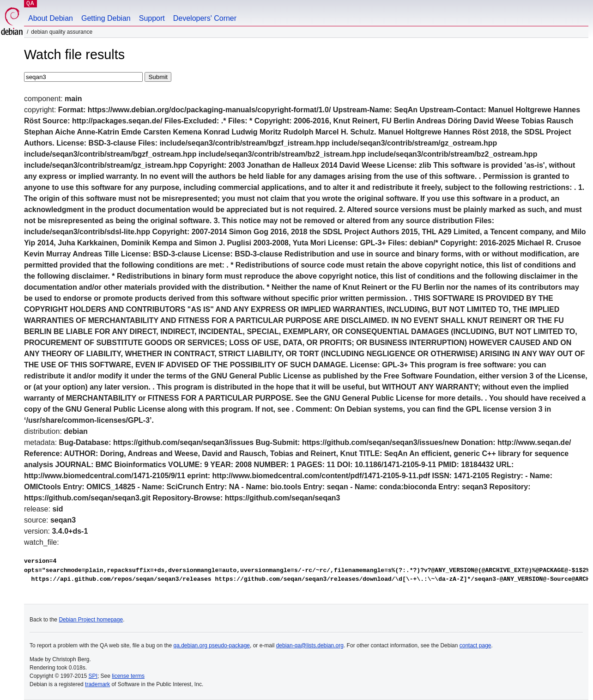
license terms (128, 676)
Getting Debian (106, 18)
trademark (97, 684)
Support (152, 18)
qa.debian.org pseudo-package (212, 645)
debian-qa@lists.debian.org (310, 645)
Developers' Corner (205, 18)
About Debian (51, 18)
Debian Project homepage (91, 620)
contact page (475, 645)
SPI (93, 676)
